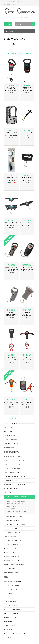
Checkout (17, 18)
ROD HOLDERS (9, 593)
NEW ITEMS (8, 432)
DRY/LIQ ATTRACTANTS (12, 472)
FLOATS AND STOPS (11, 489)
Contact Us (23, 2)
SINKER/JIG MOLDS (11, 605)
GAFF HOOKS (11, 509)
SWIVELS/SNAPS (10, 626)
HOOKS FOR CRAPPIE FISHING (15, 524)
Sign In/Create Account (28, 18)
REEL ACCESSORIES (11, 573)
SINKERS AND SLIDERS (12, 609)
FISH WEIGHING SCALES (15, 504)
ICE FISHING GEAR (11, 528)
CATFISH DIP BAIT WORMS (13, 456)
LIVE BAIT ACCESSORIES (13, 541)
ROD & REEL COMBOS (12, 585)
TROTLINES (8, 630)
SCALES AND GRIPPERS (12, 601)
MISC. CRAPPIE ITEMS (12, 561)
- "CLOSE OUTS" (10, 436)
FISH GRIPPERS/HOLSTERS (16, 501)
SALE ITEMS (8, 428)
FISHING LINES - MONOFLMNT (15, 484)
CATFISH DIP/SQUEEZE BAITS (14, 460)
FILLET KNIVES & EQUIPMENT (15, 476)
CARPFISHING (9, 448)
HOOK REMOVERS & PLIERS (16, 511)
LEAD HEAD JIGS (10, 537)
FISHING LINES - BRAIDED (13, 480)
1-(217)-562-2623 (10, 2)
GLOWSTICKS (9, 493)
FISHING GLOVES (12, 506)
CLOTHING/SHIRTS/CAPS (13, 468)
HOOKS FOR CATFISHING (13, 520)
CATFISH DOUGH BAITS (12, 464)
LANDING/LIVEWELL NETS (13, 532)
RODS (6, 597)
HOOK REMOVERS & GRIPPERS (16, 497)
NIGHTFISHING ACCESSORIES (14, 565)
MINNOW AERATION (11, 549)
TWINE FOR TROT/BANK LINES (15, 634)
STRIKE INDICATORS (11, 618)
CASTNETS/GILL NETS (12, 452)
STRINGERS (8, 622)
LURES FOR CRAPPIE (11, 545)
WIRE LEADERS (9, 638)
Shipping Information (12, 4)
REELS (6, 577)
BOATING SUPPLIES (11, 440)
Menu (9, 31)
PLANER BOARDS (10, 569)
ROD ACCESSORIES (11, 589)
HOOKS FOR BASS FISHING (13, 516)
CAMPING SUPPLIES (11, 444)
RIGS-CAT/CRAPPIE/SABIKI (13, 581)
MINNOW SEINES (10, 553)
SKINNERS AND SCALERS (13, 614)
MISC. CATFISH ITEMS (12, 557)
